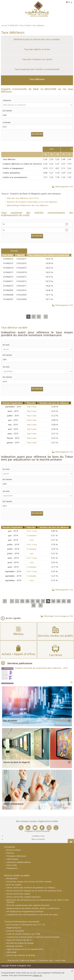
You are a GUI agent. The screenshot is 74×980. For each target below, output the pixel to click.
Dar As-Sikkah (10, 721)
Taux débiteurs (37, 79)
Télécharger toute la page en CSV (58, 616)
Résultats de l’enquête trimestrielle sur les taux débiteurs (32, 202)
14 (27, 601)
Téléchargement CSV (64, 187)
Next (72, 682)
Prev (71, 682)
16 (38, 601)
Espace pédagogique (13, 804)
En (67, 2)
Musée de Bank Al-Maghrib (17, 762)
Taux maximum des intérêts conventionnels (37, 69)
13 (22, 601)
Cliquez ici (37, 976)
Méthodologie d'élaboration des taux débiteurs (28, 206)
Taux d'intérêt (25, 25)
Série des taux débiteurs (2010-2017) (23, 198)
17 (43, 601)
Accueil (4, 25)
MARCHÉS (14, 25)
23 (34, 605)
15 (33, 601)
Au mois (6, 367)
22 (69, 601)
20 (58, 601)
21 (64, 601)
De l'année (7, 111)
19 (53, 601)
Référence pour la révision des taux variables (37, 40)
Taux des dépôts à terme (37, 50)
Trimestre (7, 101)
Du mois (6, 345)
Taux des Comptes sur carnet (37, 60)
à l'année (7, 123)
